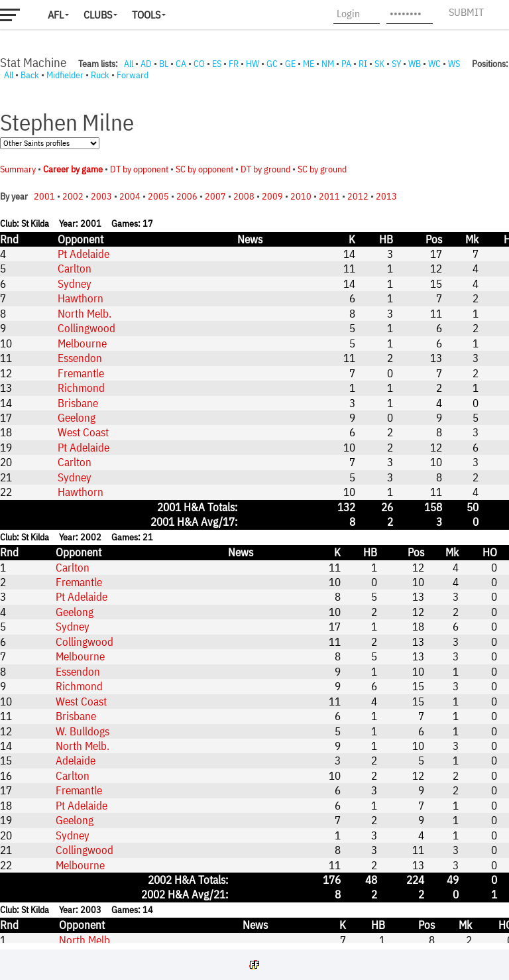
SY (396, 64)
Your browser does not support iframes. (254, 512)
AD (146, 64)
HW (253, 64)
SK (379, 64)
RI (363, 64)
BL (164, 64)
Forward (133, 75)
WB (415, 64)
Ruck (100, 75)
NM (328, 64)
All (129, 64)
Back (30, 75)
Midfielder (65, 75)
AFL (56, 15)
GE (290, 64)
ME (309, 64)
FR (234, 64)
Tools (146, 15)
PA (346, 64)
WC (434, 64)
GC (272, 64)
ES (217, 64)
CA (181, 64)
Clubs (98, 15)
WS (454, 64)
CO (199, 64)
